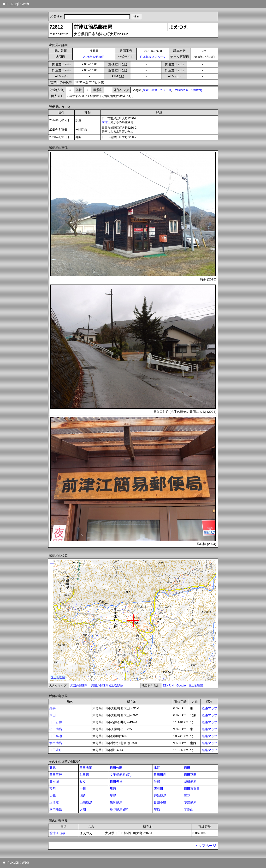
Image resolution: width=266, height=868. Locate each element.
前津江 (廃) (57, 833)
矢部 (157, 782)
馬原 (113, 789)
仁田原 (84, 775)
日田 (187, 768)
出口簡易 (56, 729)
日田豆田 (190, 775)
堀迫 (83, 796)
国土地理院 (196, 686)
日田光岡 (86, 768)
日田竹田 (116, 768)
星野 (113, 796)
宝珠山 (189, 810)
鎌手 (53, 708)
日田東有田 (192, 789)
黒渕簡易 (116, 803)
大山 (53, 715)
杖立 (83, 782)
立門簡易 (56, 810)
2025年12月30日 (94, 57)
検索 (146, 90)
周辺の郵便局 (79, 686)
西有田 (158, 789)
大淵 (83, 810)
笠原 (157, 810)
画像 (154, 90)
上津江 (54, 803)
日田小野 (160, 803)
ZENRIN (168, 686)
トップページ (205, 846)
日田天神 (116, 782)
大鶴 (53, 796)
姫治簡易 (160, 796)
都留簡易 (190, 782)
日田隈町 (56, 750)
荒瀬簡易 (190, 803)
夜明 (53, 789)
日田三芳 (56, 775)
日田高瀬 (56, 736)
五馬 (53, 768)
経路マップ (210, 708)
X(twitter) (196, 90)
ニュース (166, 90)
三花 (187, 796)
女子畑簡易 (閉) (121, 775)
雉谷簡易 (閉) (119, 810)
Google (181, 686)
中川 (83, 789)
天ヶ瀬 (54, 782)
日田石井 (56, 722)
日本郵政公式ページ (153, 57)
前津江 (106, 122)
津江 (157, 768)
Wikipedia (182, 90)
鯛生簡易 (56, 743)
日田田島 (160, 775)
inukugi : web (16, 4)
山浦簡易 (86, 803)
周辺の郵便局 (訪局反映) (107, 686)
